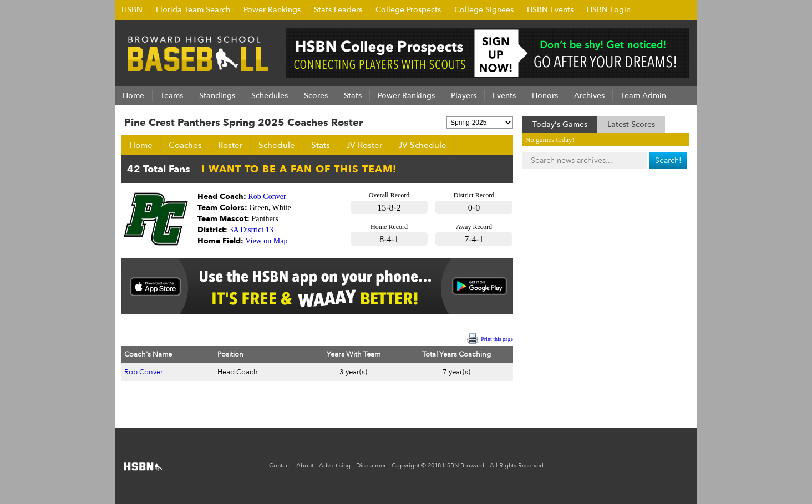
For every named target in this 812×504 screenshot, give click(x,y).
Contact (280, 465)
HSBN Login (609, 10)
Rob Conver (267, 197)
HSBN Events (550, 10)
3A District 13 (252, 230)
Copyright (405, 465)
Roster (230, 145)
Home (141, 145)
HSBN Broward (463, 465)
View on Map (266, 241)
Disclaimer (371, 465)
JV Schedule (422, 145)
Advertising (335, 465)
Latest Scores (631, 124)
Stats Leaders (338, 10)
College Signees (484, 10)
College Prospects (408, 10)
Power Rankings (272, 10)
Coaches (185, 145)
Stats (321, 145)
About (305, 465)
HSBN (132, 10)
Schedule (277, 145)
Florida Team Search (193, 10)
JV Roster (364, 145)
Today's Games (560, 124)
